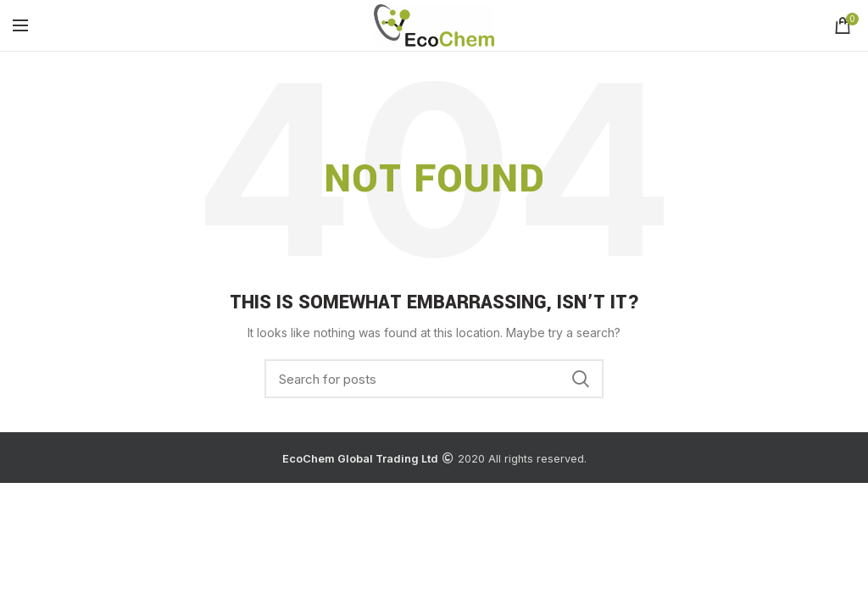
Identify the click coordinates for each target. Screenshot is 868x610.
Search (581, 379)
